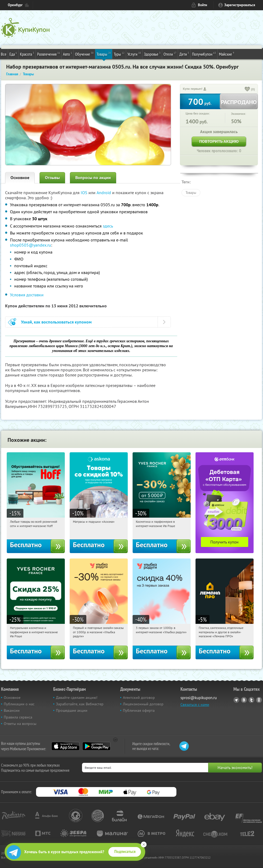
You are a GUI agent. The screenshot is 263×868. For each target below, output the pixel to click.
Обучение (84, 54)
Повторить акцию (219, 141)
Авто (67, 54)
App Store (65, 746)
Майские (227, 54)
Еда (13, 54)
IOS (85, 193)
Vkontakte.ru (244, 700)
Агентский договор (139, 698)
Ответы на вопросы (20, 724)
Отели (170, 54)
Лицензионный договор (143, 704)
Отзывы (52, 178)
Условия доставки (27, 295)
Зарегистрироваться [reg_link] (240, 5)
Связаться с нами (195, 705)
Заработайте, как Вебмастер (80, 704)
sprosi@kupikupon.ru (199, 698)
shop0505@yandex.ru (31, 245)
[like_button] (247, 90)
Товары (104, 54)
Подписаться (125, 852)
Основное (20, 178)
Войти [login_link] (202, 5)
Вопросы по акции (93, 178)
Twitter (251, 700)
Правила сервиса (18, 717)
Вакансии (12, 710)
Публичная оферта (139, 710)
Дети (184, 54)
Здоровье (152, 54)
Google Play (96, 746)
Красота (27, 54)
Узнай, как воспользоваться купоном (56, 322)
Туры (119, 54)
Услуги (134, 54)
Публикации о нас (19, 704)
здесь (108, 226)
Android (104, 193)
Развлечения (49, 54)
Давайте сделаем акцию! (77, 698)
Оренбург (15, 5)
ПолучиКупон (204, 54)
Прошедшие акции (72, 710)
